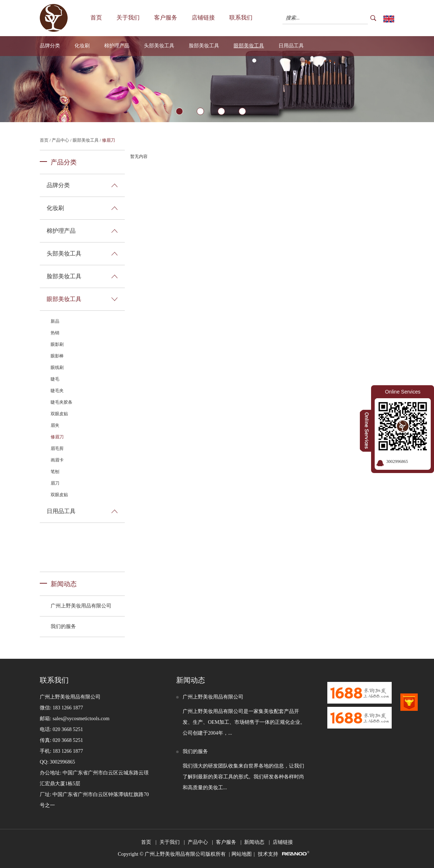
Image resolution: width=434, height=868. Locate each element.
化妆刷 (82, 46)
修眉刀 (109, 140)
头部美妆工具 (159, 46)
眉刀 (55, 483)
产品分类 (64, 162)
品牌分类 (50, 46)
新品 (55, 321)
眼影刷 (57, 344)
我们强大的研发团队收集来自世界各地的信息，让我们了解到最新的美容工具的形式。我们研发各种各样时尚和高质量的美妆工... (243, 777)
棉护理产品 (117, 46)
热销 (55, 333)
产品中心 (60, 140)
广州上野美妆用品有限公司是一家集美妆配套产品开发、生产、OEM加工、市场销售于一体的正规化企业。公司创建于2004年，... (244, 722)
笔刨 (55, 472)
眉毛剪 (57, 448)
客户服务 (166, 18)
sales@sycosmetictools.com (81, 719)
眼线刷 (57, 368)
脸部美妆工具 (204, 46)
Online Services (403, 392)
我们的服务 (63, 626)
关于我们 (128, 18)
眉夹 (55, 425)
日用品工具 (291, 46)
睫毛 (55, 379)
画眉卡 (57, 460)
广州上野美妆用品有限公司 (81, 606)
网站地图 (242, 854)
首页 (96, 18)
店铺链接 (203, 18)
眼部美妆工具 (249, 46)
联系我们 (241, 18)
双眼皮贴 (59, 414)
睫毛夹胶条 (61, 402)
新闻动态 (64, 584)
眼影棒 (57, 356)
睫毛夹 (57, 391)
